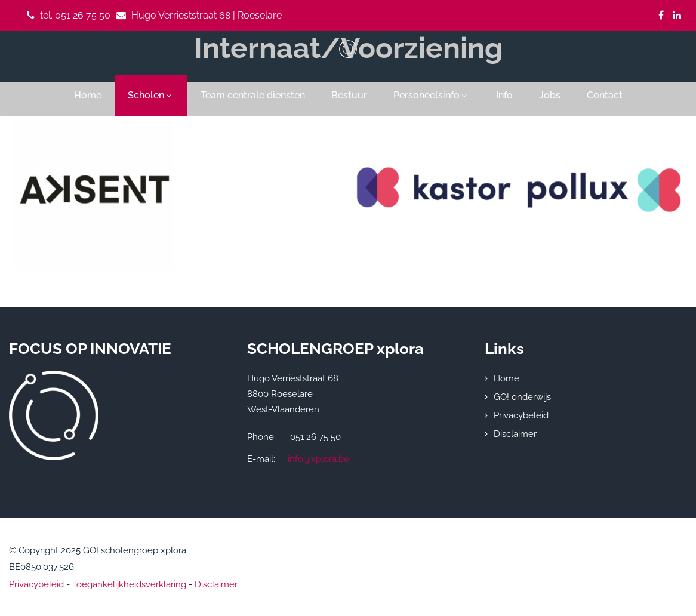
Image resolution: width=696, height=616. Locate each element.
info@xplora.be (318, 459)
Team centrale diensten (253, 95)
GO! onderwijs (522, 397)
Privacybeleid (521, 415)
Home (88, 95)
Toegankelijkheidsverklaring (129, 584)
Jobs (550, 95)
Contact (605, 95)
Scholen (151, 95)
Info (504, 95)
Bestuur (349, 95)
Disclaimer (515, 434)
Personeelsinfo (432, 95)
